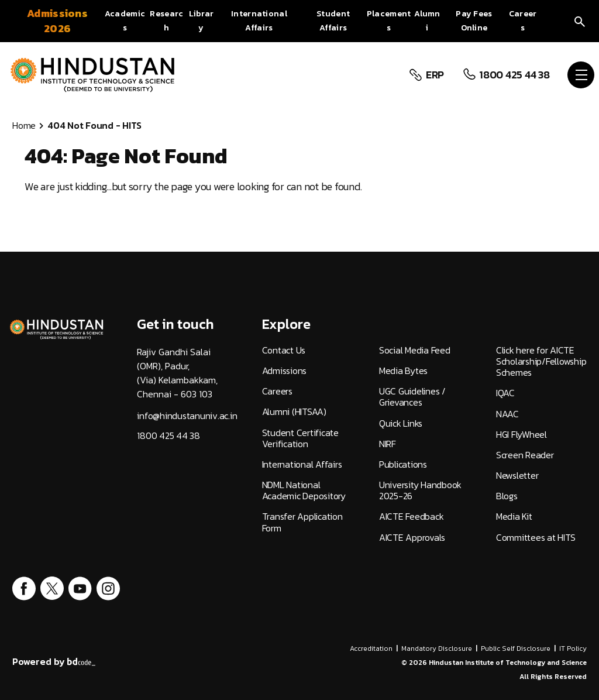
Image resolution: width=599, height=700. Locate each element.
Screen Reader (525, 455)
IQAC (505, 393)
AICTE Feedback (412, 517)
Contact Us (284, 350)
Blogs (507, 496)
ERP (433, 75)
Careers (277, 391)
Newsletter (517, 476)
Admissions (285, 371)
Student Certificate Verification (300, 438)
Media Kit (514, 517)
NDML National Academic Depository (304, 490)
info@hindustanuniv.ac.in (187, 416)
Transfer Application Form (302, 522)
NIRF (388, 444)
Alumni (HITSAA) (294, 412)
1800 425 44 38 (513, 75)
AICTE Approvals (412, 538)
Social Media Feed (415, 350)
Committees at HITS (536, 538)
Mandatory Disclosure (437, 648)
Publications (403, 464)
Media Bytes (403, 371)
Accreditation (371, 648)
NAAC (507, 414)
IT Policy (573, 648)
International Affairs (302, 464)
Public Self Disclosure (516, 648)
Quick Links (401, 423)
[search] (580, 21)
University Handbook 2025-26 (420, 490)
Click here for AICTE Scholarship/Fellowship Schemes (541, 362)
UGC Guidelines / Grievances (412, 397)
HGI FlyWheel (521, 435)
